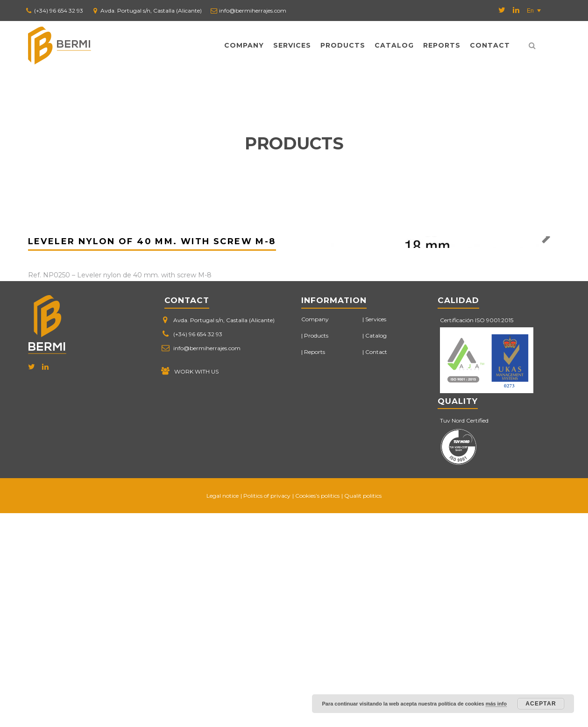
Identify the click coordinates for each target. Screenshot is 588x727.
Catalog (394, 45)
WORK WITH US (196, 585)
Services (292, 45)
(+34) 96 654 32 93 (59, 11)
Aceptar (541, 704)
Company (244, 45)
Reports (442, 45)
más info (496, 704)
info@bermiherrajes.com (253, 11)
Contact (490, 45)
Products (343, 45)
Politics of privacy (267, 709)
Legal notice (223, 709)
